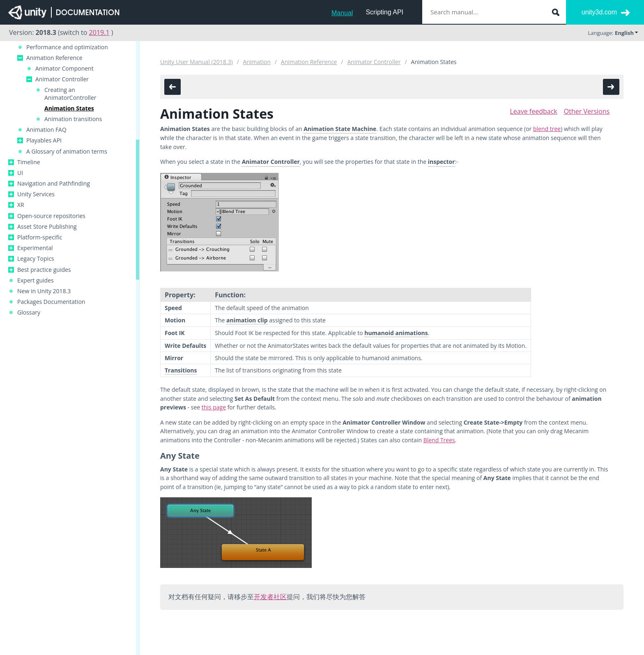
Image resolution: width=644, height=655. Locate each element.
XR (21, 205)
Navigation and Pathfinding (54, 184)
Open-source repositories (51, 216)
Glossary (29, 313)
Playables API (44, 140)
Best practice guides (44, 270)
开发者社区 (270, 597)
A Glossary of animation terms (67, 152)
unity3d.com (599, 12)
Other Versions (587, 111)
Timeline (29, 162)
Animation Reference (54, 58)
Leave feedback (533, 111)
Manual (342, 13)
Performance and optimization (67, 47)
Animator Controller (62, 79)
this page (214, 407)
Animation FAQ (46, 130)
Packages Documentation (51, 302)
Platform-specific (40, 237)
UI (20, 173)
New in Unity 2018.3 (44, 291)
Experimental (35, 248)
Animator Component (64, 69)
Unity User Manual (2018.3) (197, 62)
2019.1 (99, 32)
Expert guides (36, 280)
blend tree (547, 129)
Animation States (69, 108)
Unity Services (36, 194)
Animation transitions (73, 119)
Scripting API (384, 12)
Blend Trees (439, 440)
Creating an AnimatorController (70, 94)
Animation (257, 62)
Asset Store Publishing (47, 227)
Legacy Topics (36, 259)
